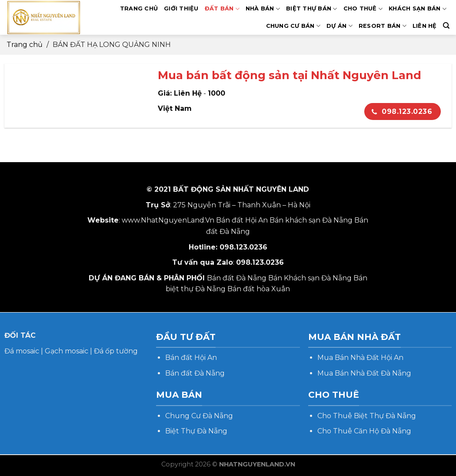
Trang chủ (25, 45)
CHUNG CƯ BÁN (293, 26)
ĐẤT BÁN (222, 9)
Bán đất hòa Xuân (259, 289)
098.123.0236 (402, 112)
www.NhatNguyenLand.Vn (168, 220)
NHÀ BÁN (263, 9)
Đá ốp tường (116, 351)
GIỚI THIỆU (181, 8)
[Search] (446, 26)
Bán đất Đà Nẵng (237, 278)
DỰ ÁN (340, 26)
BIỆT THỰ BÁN (312, 9)
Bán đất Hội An (242, 220)
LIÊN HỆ (425, 26)
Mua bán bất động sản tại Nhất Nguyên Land (290, 75)
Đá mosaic (22, 351)
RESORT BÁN (383, 26)
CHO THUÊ (363, 9)
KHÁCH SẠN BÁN (418, 9)
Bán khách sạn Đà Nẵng (311, 220)
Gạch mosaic (67, 351)
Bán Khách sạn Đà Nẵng (310, 278)
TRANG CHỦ (139, 8)
